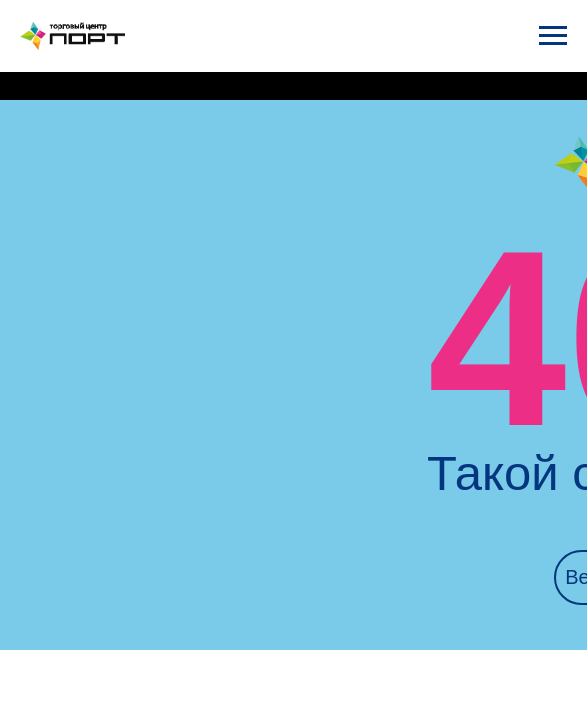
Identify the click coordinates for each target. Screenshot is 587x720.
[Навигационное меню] (553, 36)
